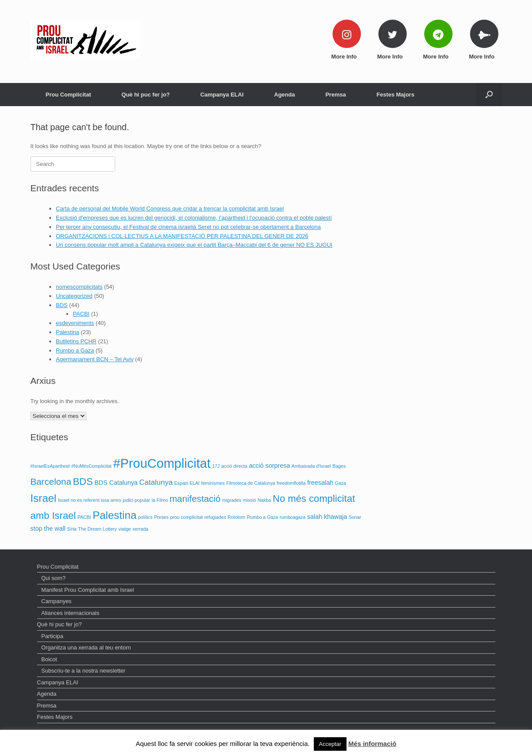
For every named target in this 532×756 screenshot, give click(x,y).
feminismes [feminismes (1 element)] (213, 483)
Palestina (67, 332)
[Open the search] (489, 95)
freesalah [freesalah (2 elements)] (320, 483)
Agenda (285, 95)
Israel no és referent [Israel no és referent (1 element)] (79, 500)
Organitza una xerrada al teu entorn (86, 647)
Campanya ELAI (222, 95)
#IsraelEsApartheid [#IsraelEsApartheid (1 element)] (50, 466)
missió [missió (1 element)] (250, 500)
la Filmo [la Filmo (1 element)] (160, 500)
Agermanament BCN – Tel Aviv (95, 359)
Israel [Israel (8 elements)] (44, 498)
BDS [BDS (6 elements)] (83, 482)
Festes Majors (396, 95)
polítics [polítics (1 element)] (145, 517)
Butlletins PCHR (76, 341)
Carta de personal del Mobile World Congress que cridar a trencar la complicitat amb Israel (170, 209)
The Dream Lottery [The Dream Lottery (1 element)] (98, 529)
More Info (347, 57)
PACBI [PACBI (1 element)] (84, 517)
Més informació (372, 744)
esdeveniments (75, 323)
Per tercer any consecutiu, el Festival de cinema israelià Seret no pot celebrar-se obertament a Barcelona (188, 227)
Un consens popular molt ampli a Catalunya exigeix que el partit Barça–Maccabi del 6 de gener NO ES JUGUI (194, 245)
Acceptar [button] (330, 744)
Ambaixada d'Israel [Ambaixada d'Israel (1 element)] (311, 466)
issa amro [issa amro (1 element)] (111, 500)
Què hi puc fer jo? (146, 95)
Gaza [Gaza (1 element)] (340, 483)
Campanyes (57, 601)
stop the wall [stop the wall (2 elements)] (48, 528)
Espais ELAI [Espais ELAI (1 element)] (187, 483)
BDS (62, 305)
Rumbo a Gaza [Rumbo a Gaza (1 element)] (263, 517)
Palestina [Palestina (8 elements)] (115, 515)
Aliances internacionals (70, 613)
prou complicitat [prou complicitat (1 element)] (187, 517)
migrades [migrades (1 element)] (232, 500)
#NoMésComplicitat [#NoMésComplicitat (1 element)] (91, 466)
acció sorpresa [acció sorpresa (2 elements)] (269, 466)
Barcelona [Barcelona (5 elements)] (51, 482)
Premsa (336, 95)
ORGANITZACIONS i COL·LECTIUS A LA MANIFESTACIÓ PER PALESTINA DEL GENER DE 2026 (182, 236)
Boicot (49, 659)
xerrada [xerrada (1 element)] (141, 529)
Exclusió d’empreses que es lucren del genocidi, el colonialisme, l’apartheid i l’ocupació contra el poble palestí (194, 218)
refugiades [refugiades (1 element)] (215, 517)
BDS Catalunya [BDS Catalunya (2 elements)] (116, 483)
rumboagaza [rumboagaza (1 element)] (293, 517)
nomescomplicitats (79, 287)
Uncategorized (74, 296)
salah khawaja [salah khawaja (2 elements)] (327, 517)
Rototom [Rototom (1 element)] (237, 517)
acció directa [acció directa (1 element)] (234, 466)
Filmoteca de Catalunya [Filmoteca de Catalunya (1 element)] (251, 483)
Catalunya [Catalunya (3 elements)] (156, 482)
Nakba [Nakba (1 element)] (264, 500)
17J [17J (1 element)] (216, 466)
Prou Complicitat (69, 95)
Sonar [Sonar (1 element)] (355, 517)
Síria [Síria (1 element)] (72, 529)
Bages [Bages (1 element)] (339, 466)
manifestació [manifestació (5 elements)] (195, 499)
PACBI (81, 314)
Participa (53, 636)
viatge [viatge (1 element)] (125, 529)
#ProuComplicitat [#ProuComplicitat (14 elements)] (162, 463)
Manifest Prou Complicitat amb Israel (88, 590)
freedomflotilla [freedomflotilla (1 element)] (291, 483)
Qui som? (54, 578)
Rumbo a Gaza (75, 350)
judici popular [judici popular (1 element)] (136, 500)
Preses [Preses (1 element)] (161, 517)
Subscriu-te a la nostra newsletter (84, 671)
